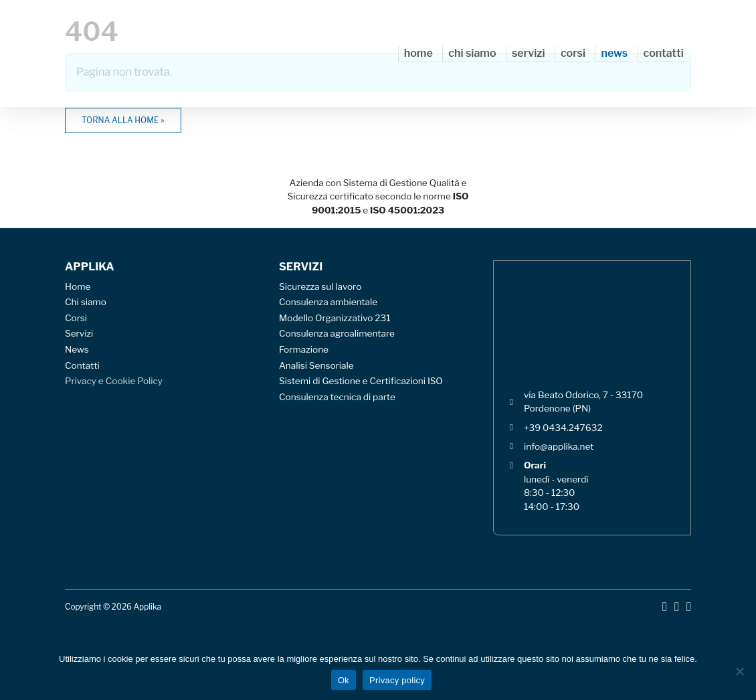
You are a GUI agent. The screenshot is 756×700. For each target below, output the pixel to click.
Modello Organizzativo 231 (335, 318)
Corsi (573, 53)
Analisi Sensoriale (316, 365)
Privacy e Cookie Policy (114, 381)
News (614, 53)
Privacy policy (397, 680)
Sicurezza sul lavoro (320, 286)
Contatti (664, 53)
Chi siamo (472, 53)
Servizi (529, 53)
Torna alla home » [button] (123, 120)
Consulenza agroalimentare (337, 333)
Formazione (304, 349)
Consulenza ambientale (328, 302)
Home (418, 53)
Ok (344, 680)
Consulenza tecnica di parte (337, 397)
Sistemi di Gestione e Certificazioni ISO (361, 381)
